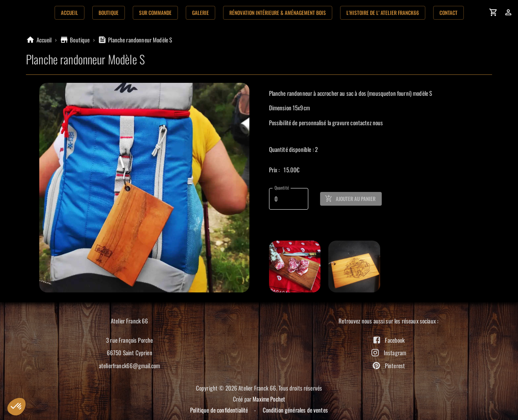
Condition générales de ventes (295, 410)
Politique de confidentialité (219, 410)
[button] (16, 407)
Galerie (200, 13)
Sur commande (155, 13)
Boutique (109, 13)
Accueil (70, 13)
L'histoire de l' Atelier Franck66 (383, 13)
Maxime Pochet (269, 399)
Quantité (282, 188)
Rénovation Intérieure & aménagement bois (278, 13)
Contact (448, 13)
